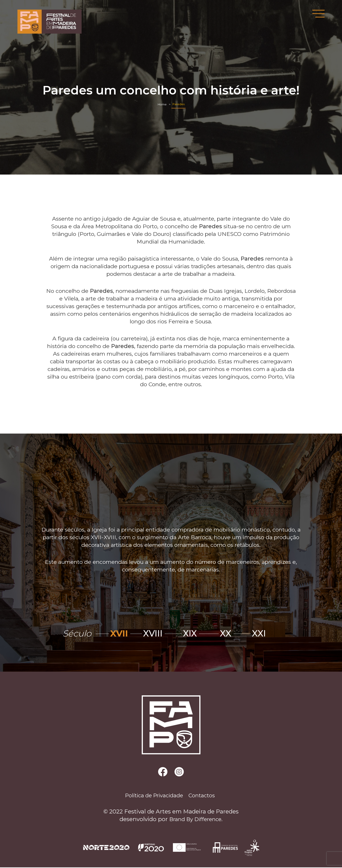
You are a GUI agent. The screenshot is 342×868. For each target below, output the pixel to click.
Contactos (205, 796)
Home (162, 104)
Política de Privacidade (152, 796)
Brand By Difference (195, 820)
